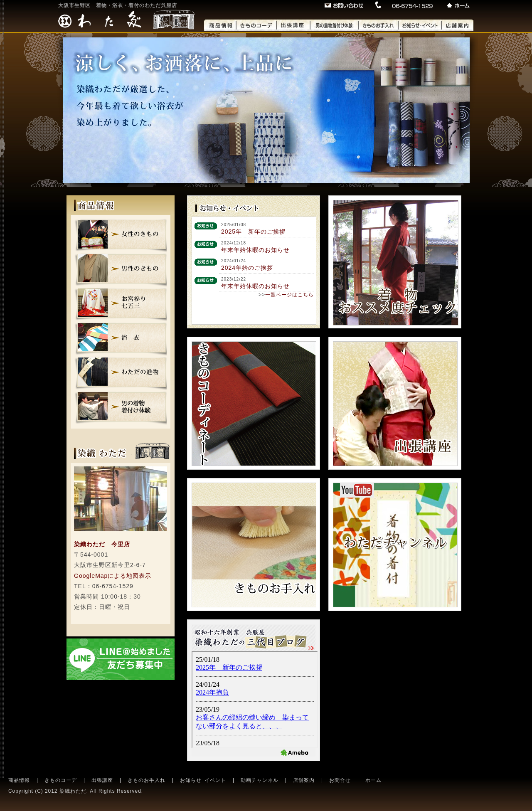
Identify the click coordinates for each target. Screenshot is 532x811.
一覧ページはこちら (289, 295)
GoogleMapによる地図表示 (113, 576)
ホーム (373, 780)
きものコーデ (61, 780)
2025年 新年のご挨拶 (253, 232)
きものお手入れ (147, 780)
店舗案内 (304, 780)
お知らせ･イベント (203, 780)
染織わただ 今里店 (102, 544)
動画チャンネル (260, 780)
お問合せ (340, 780)
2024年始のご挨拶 (247, 268)
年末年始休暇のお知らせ (255, 250)
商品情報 (19, 780)
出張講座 (102, 780)
